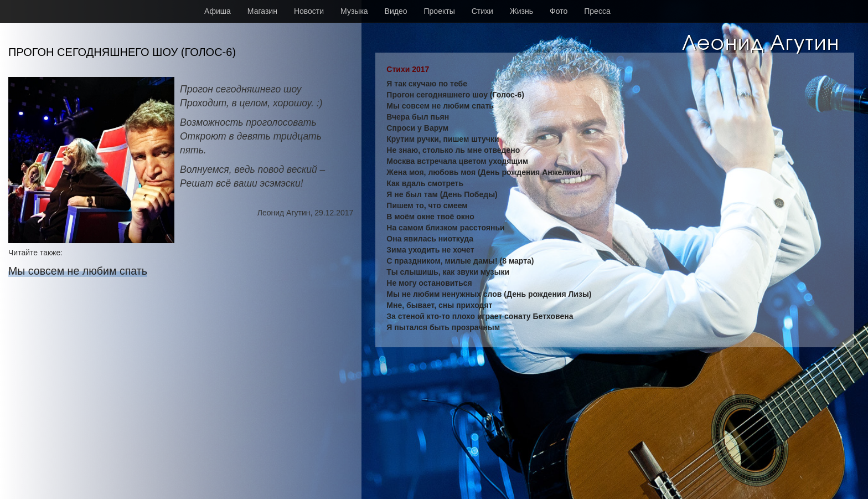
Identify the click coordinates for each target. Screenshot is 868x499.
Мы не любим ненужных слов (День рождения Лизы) (489, 294)
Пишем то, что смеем (427, 205)
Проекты (440, 11)
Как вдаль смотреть (425, 183)
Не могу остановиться (429, 283)
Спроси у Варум (417, 128)
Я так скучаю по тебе (427, 84)
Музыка (354, 11)
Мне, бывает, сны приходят (439, 305)
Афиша (218, 11)
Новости (309, 11)
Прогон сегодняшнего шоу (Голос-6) (455, 95)
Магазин (262, 11)
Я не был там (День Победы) (442, 194)
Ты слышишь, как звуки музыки (448, 272)
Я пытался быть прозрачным (443, 327)
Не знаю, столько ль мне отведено (453, 150)
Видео (396, 11)
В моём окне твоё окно (430, 217)
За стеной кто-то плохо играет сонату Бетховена (480, 316)
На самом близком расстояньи (445, 228)
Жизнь (521, 11)
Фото (559, 11)
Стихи (482, 11)
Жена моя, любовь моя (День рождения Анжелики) (485, 172)
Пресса (597, 11)
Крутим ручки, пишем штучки (443, 139)
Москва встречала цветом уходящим (457, 161)
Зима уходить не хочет (430, 250)
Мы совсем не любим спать (78, 271)
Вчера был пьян (418, 117)
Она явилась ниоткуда (430, 239)
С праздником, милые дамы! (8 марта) (460, 261)
